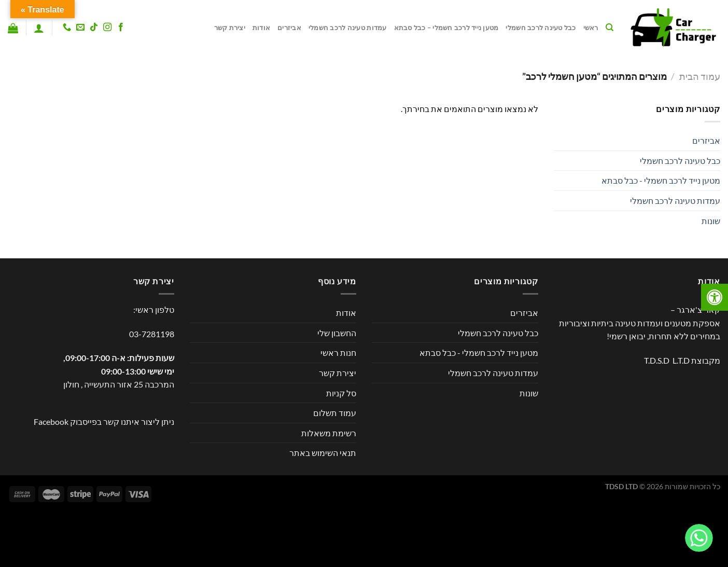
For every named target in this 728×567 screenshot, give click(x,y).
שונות (711, 221)
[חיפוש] (610, 27)
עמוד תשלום (335, 413)
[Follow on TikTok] (94, 27)
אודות (261, 27)
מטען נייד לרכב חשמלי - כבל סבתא (661, 180)
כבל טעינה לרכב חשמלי (541, 27)
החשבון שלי (337, 333)
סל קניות (341, 393)
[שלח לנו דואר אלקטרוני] (80, 27)
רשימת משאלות (329, 433)
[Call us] (66, 27)
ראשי (591, 27)
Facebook (51, 421)
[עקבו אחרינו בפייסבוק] (121, 27)
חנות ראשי (338, 352)
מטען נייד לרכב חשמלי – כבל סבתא (446, 27)
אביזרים (289, 27)
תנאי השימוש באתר (323, 453)
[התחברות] (39, 28)
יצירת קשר (230, 27)
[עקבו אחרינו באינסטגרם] (107, 27)
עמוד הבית (700, 76)
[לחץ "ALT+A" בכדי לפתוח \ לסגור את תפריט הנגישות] (715, 297)
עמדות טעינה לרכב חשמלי (348, 27)
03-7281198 (152, 334)
